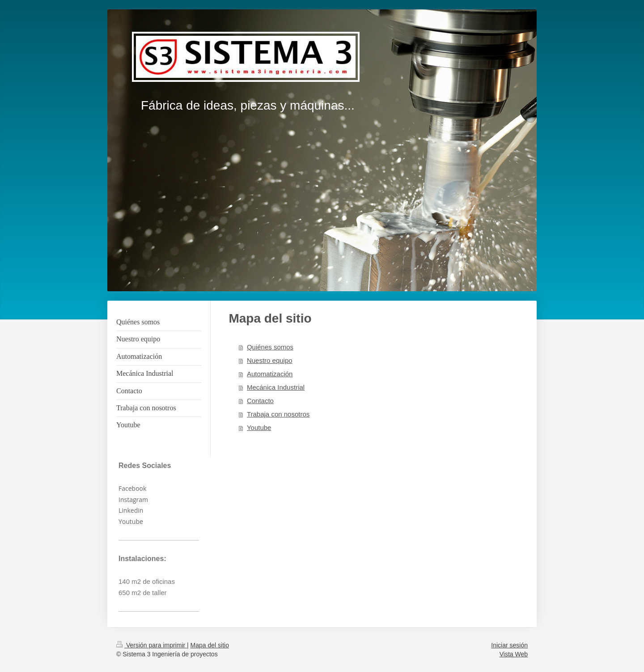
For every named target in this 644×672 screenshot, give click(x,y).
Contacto (260, 401)
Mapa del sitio (210, 645)
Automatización (270, 374)
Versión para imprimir (152, 645)
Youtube (259, 427)
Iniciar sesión (509, 645)
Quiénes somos (270, 347)
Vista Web (514, 654)
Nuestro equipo (270, 360)
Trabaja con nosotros (278, 414)
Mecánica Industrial (276, 387)
